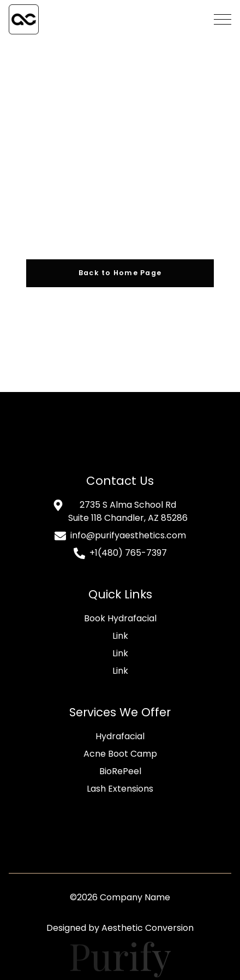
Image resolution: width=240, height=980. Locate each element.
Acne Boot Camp (120, 754)
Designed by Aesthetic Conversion (120, 928)
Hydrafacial (120, 736)
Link (120, 636)
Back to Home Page (120, 273)
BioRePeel (120, 771)
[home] (24, 19)
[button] (223, 19)
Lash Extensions (120, 789)
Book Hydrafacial (120, 618)
